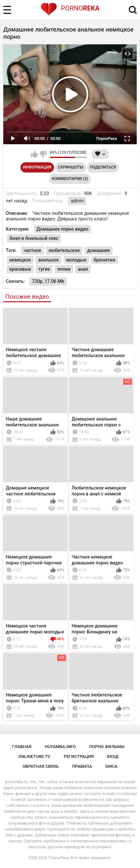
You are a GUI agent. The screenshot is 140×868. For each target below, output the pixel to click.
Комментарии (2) (70, 179)
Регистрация (79, 756)
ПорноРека (59, 858)
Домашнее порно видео (63, 229)
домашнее (99, 250)
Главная (22, 747)
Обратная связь (41, 766)
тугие (44, 269)
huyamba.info (60, 747)
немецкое (20, 260)
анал (83, 269)
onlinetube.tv (34, 756)
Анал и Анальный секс (34, 238)
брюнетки (104, 260)
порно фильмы (107, 747)
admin (77, 201)
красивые (20, 269)
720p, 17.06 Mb (48, 281)
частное (32, 250)
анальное (48, 260)
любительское (64, 250)
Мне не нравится (43, 154)
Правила (82, 766)
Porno (70, 8)
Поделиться (103, 167)
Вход (113, 756)
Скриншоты (71, 167)
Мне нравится (34, 154)
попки (64, 269)
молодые (76, 260)
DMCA (112, 766)
